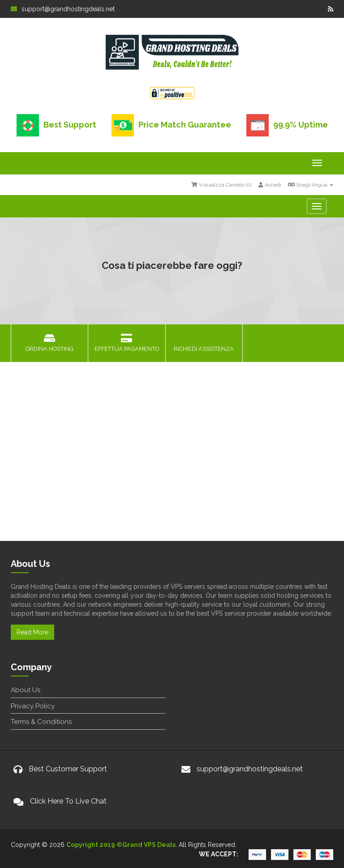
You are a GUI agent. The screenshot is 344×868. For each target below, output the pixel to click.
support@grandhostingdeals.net (63, 9)
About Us (26, 690)
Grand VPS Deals (149, 845)
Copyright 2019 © (94, 845)
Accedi (270, 185)
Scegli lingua (311, 185)
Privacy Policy (33, 706)
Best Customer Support (68, 769)
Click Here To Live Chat (68, 801)
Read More (32, 632)
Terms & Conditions (41, 722)
